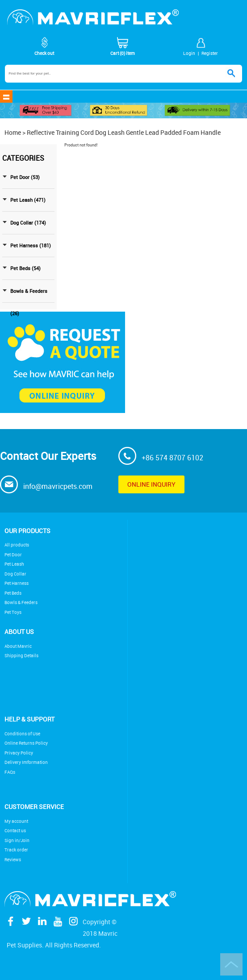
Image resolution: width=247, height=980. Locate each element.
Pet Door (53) (25, 177)
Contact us (15, 831)
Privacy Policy (19, 753)
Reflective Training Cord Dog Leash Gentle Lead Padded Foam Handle (124, 132)
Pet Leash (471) (28, 200)
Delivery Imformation (26, 762)
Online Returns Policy (26, 743)
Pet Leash (14, 564)
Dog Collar (15, 574)
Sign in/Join (17, 840)
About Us (19, 632)
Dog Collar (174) (28, 223)
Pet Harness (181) (31, 246)
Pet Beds (13, 593)
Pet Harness (17, 583)
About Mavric (18, 646)
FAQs (10, 772)
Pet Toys (13, 612)
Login (189, 53)
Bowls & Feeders (21, 603)
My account (16, 821)
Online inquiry (151, 484)
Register (210, 53)
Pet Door (13, 555)
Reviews (13, 860)
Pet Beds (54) (25, 268)
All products (17, 545)
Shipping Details (21, 656)
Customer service (34, 807)
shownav (6, 96)
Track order (16, 850)
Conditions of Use (22, 734)
